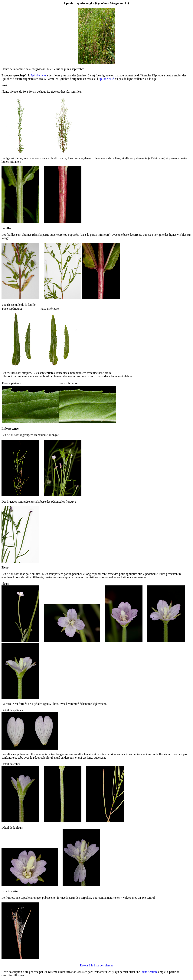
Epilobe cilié (106, 79)
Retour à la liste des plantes (96, 965)
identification (148, 972)
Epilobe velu (38, 75)
